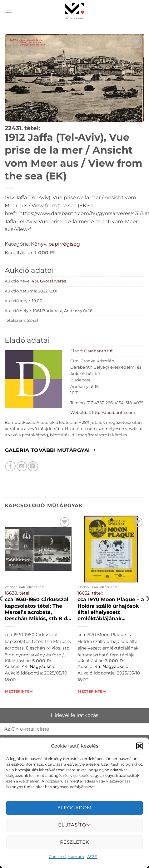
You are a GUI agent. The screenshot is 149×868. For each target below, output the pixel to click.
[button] (140, 746)
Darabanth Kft (98, 351)
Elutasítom (74, 825)
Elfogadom (74, 808)
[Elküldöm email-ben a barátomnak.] (22, 466)
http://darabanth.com (114, 412)
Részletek (74, 842)
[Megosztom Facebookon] (10, 466)
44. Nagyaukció (39, 666)
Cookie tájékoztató (66, 857)
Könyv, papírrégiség (55, 244)
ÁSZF (92, 857)
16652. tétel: (90, 593)
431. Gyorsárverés (49, 281)
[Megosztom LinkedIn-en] (33, 466)
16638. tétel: (17, 593)
